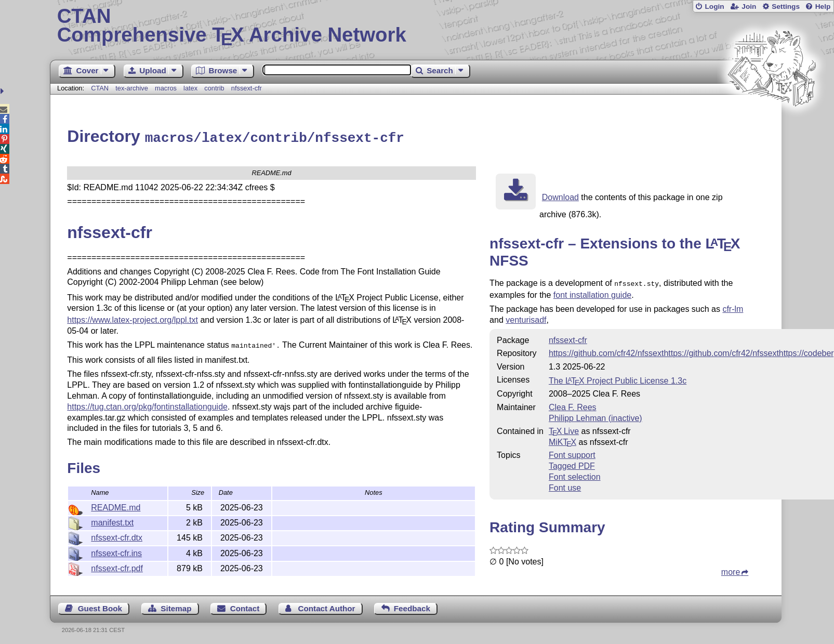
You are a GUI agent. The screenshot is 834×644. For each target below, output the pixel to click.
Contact (245, 606)
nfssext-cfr (247, 88)
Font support (572, 452)
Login (714, 6)
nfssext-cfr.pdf (117, 567)
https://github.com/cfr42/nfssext (606, 351)
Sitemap (176, 606)
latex (190, 88)
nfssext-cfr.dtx (117, 536)
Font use (565, 485)
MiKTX (562, 439)
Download (560, 196)
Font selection (575, 474)
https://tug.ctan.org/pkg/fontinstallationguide (147, 404)
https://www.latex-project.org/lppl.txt (133, 318)
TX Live (564, 429)
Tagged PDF (572, 463)
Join (749, 6)
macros (166, 88)
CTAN (100, 88)
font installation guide (592, 292)
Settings (786, 6)
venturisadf (526, 317)
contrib (214, 88)
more (731, 569)
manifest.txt (112, 521)
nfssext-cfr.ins (116, 552)
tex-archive (132, 88)
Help (823, 6)
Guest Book (100, 606)
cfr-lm (733, 306)
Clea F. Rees (573, 405)
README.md (116, 506)
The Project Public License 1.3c (618, 378)
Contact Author (327, 606)
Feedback (412, 606)
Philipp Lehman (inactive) (595, 416)
